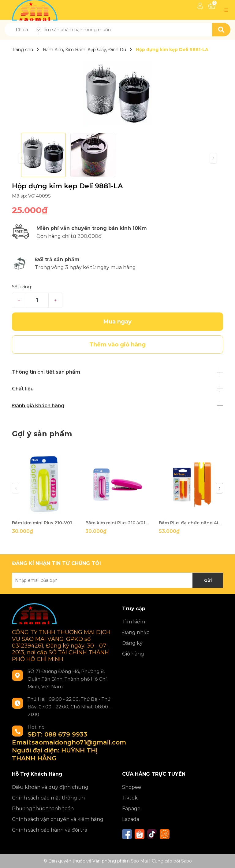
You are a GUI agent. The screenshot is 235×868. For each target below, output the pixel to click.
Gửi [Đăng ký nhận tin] (208, 580)
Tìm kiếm (134, 622)
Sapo (187, 861)
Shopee (132, 787)
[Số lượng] (37, 300)
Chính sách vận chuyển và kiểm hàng (58, 819)
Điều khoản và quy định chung (50, 787)
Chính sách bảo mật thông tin (48, 798)
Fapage (131, 809)
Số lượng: (22, 287)
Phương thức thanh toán (43, 809)
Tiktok (130, 798)
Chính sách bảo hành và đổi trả (50, 830)
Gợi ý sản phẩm (42, 434)
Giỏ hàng (133, 654)
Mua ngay (117, 322)
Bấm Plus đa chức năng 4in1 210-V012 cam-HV (191, 523)
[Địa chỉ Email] (117, 580)
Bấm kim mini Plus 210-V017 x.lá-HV (44, 523)
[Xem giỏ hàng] (212, 6)
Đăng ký (132, 643)
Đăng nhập (136, 632)
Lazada (131, 819)
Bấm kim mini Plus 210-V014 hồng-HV (117, 523)
